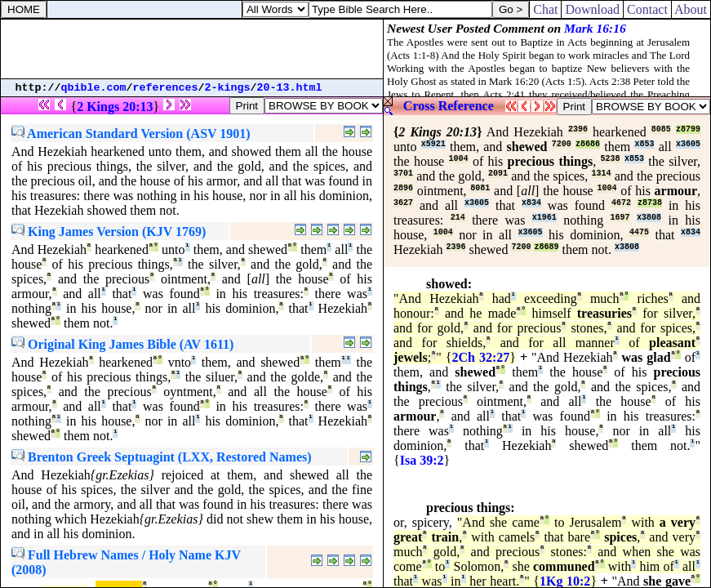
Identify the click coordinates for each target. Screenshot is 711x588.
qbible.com (94, 88)
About (691, 9)
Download (592, 9)
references (166, 88)
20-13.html (290, 88)
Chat (545, 9)
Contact (647, 9)
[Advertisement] (192, 49)
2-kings (228, 88)
